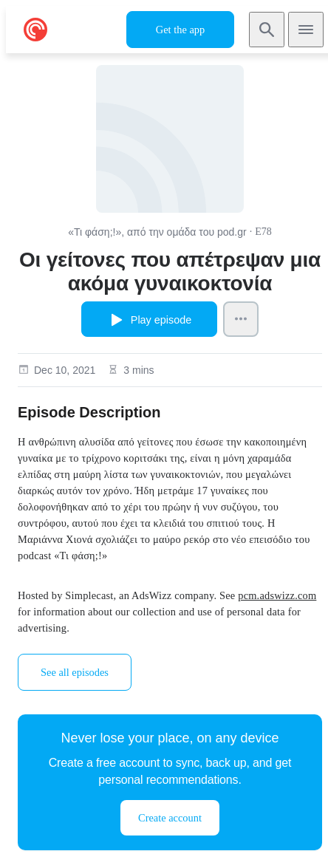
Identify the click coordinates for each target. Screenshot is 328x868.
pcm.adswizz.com (277, 595)
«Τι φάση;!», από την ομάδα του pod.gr (157, 232)
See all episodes (75, 672)
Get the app (180, 30)
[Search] (267, 30)
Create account (170, 818)
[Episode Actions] (241, 319)
